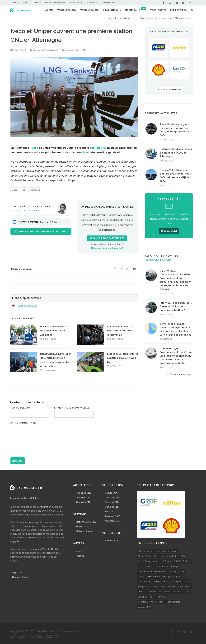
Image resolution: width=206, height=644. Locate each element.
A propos (17, 572)
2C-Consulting (145, 551)
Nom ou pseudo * (21, 408)
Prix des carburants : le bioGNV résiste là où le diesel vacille (120, 331)
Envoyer (18, 461)
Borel (157, 556)
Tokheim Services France (151, 602)
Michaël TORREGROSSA (45, 50)
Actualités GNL (83, 502)
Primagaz (171, 587)
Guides (37, 3)
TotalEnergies (173, 602)
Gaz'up (172, 571)
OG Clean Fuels (156, 587)
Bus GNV (110, 512)
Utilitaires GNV (112, 497)
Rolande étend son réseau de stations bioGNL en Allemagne (55, 331)
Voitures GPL (112, 541)
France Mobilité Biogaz (168, 566)
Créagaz (167, 561)
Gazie (182, 571)
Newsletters (110, 3)
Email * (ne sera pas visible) (72, 408)
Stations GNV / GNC (86, 522)
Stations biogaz (84, 531)
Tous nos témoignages (180, 374)
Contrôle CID (76, 3)
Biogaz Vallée (145, 556)
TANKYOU (161, 597)
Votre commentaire (23, 423)
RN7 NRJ (142, 592)
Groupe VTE (144, 581)
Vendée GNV (144, 607)
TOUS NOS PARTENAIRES (169, 90)
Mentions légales (19, 635)
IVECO (165, 581)
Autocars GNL (112, 521)
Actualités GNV (84, 493)
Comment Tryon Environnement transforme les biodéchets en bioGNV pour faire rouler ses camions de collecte (176, 356)
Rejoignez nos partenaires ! (107, 248)
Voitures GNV (112, 493)
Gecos (141, 576)
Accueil (113, 18)
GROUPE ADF (154, 576)
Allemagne (35, 190)
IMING (156, 581)
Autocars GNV (112, 516)
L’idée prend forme (180, 581)
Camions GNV (112, 502)
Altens (166, 551)
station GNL (98, 148)
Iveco (35, 148)
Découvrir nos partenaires (107, 238)
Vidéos (26, 3)
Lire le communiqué (27, 306)
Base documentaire (55, 3)
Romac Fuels (156, 592)
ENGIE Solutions (146, 566)
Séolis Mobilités (173, 592)
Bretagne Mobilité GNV (174, 556)
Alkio (158, 551)
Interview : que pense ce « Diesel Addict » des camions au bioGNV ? (176, 307)
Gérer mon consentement (44, 635)
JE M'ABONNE (169, 231)
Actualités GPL (83, 497)
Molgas (142, 587)
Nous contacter (20, 577)
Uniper (15, 190)
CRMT (177, 561)
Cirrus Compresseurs (149, 561)
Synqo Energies (146, 597)
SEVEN (187, 592)
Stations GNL (72, 50)
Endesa (187, 561)
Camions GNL (112, 507)
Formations (93, 3)
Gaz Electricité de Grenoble (152, 571)
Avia (174, 551)
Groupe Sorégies (172, 576)
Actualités (124, 18)
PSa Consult (185, 587)
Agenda (15, 3)
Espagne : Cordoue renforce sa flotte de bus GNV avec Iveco (123, 358)
